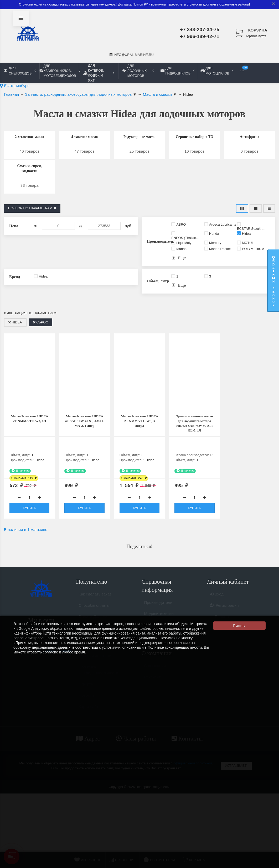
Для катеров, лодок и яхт (99, 73)
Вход (217, 612)
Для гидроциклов (177, 71)
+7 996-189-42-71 (200, 36)
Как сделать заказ (95, 612)
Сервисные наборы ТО (195, 141)
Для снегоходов (20, 71)
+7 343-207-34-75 (200, 30)
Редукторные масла (139, 141)
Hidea (15, 335)
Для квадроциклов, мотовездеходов (59, 71)
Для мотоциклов (217, 71)
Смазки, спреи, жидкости (29, 179)
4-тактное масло (85, 138)
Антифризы (249, 138)
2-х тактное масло (29, 138)
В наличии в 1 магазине (26, 545)
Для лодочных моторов (138, 71)
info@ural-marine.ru (132, 55)
